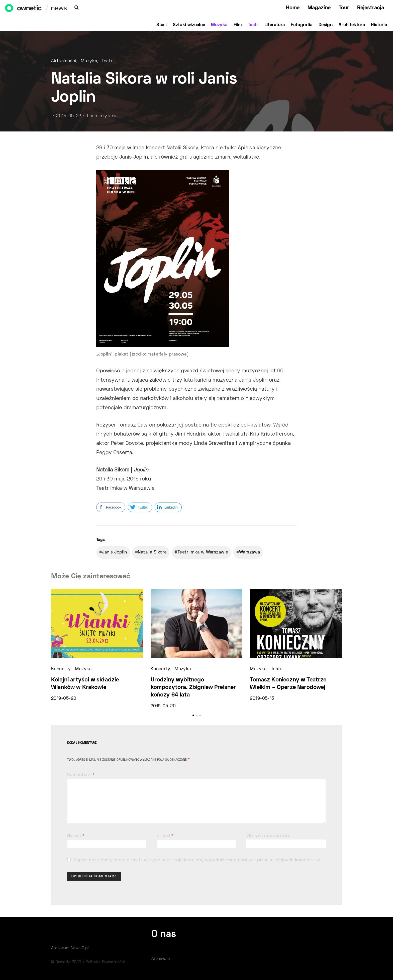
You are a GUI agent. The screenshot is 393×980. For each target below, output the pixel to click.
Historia (379, 25)
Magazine (319, 8)
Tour (344, 8)
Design (326, 25)
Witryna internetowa (268, 836)
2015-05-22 (69, 116)
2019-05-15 (262, 699)
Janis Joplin (114, 552)
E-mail (165, 836)
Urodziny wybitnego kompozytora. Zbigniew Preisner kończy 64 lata (193, 688)
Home (293, 8)
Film (238, 25)
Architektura (352, 25)
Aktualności (64, 61)
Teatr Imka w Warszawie (203, 552)
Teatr (253, 25)
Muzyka (219, 25)
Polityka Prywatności (105, 962)
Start (162, 25)
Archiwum (161, 959)
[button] (193, 715)
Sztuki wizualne (189, 25)
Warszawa (250, 552)
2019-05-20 (64, 699)
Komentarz (79, 775)
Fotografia (302, 25)
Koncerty (61, 669)
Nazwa (76, 836)
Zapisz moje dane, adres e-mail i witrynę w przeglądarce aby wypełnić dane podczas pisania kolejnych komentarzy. (198, 860)
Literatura (275, 25)
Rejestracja (371, 8)
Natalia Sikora (152, 552)
